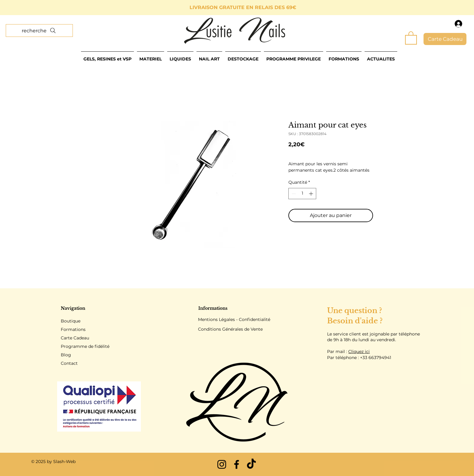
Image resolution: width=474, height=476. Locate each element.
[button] (411, 37)
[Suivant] (442, 8)
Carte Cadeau (75, 338)
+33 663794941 (376, 358)
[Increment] (312, 194)
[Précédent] (32, 8)
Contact (69, 363)
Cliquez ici (359, 351)
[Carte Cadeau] (445, 39)
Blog (66, 355)
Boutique (71, 321)
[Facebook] (237, 464)
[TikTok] (251, 464)
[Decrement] (293, 194)
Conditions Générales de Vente (230, 329)
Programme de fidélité (85, 346)
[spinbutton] (302, 194)
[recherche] (39, 31)
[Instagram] (222, 464)
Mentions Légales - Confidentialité (234, 319)
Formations (73, 329)
